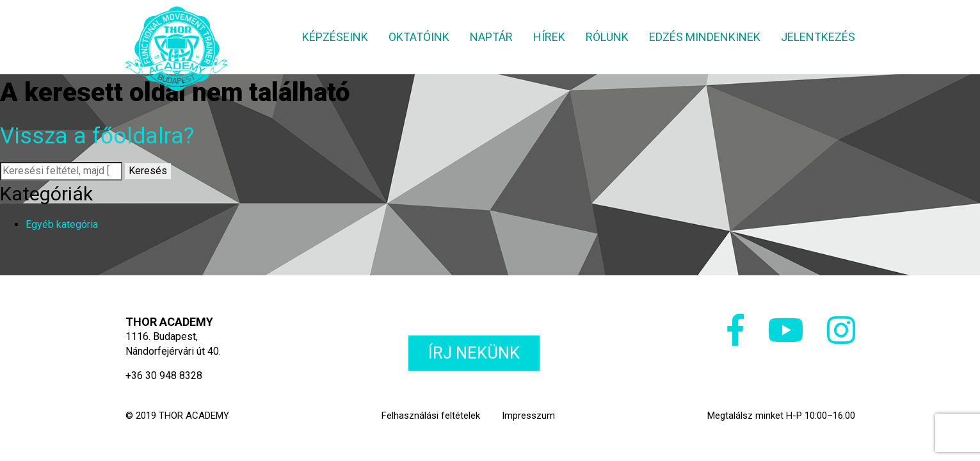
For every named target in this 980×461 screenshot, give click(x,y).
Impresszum (528, 416)
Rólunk (607, 37)
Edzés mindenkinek (705, 37)
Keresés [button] (148, 171)
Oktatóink (419, 37)
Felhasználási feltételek (431, 416)
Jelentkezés (818, 37)
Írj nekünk (474, 353)
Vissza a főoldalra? (97, 136)
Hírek (549, 37)
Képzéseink (335, 37)
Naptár (491, 37)
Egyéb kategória (62, 224)
